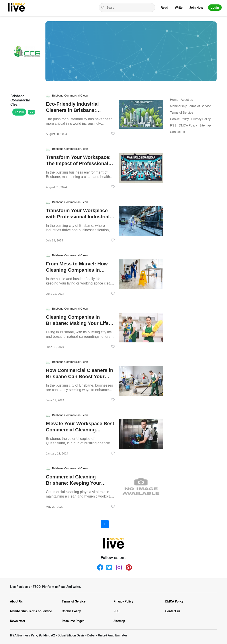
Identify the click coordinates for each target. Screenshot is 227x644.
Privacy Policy (123, 601)
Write (179, 8)
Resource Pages (73, 621)
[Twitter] (109, 567)
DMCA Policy (174, 601)
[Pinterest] (128, 567)
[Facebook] (99, 567)
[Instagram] (118, 567)
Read (164, 8)
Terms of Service (74, 601)
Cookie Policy (71, 611)
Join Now (196, 8)
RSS (116, 611)
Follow (19, 112)
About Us (16, 601)
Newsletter (18, 621)
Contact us (173, 611)
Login (215, 8)
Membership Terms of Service (31, 611)
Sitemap (119, 621)
